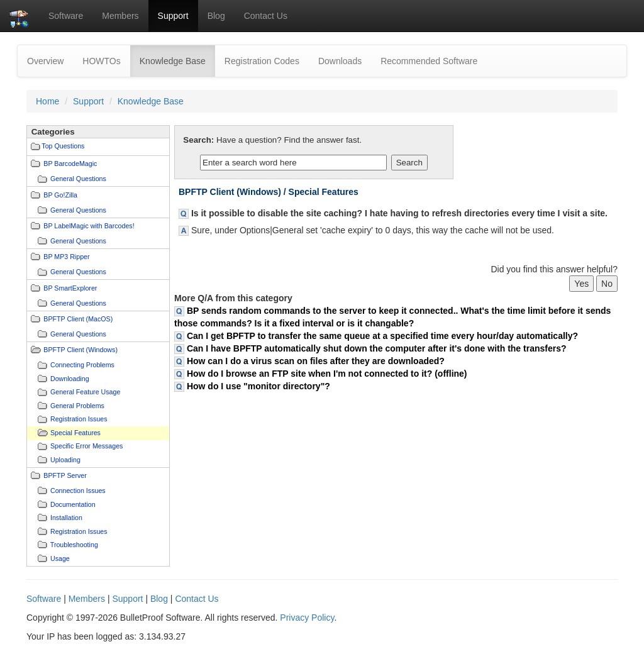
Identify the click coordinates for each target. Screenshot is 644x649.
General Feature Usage (85, 392)
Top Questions (63, 146)
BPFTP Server (65, 475)
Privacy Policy (307, 618)
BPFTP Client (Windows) (80, 350)
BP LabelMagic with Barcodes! (89, 226)
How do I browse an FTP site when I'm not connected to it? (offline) (327, 374)
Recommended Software (429, 61)
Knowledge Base (177, 60)
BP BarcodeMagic (70, 164)
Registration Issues (79, 419)
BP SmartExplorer (70, 288)
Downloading (70, 379)
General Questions (78, 179)
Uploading (65, 460)
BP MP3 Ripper (66, 257)
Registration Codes (262, 61)
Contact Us (266, 16)
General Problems (77, 406)
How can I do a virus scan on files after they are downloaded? (316, 361)
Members (120, 16)
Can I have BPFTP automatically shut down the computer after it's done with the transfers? (377, 348)
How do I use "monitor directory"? (258, 386)
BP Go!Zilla (60, 195)
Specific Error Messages (86, 446)
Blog (216, 16)
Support (173, 16)
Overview (45, 61)
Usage (60, 558)
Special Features (75, 433)
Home (47, 101)
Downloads (340, 61)
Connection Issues (78, 491)
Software (66, 16)
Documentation (73, 504)
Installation (66, 518)
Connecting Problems (82, 365)
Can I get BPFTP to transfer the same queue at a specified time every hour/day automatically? (382, 336)
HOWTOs (101, 61)
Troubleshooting (74, 545)
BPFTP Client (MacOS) (78, 319)
